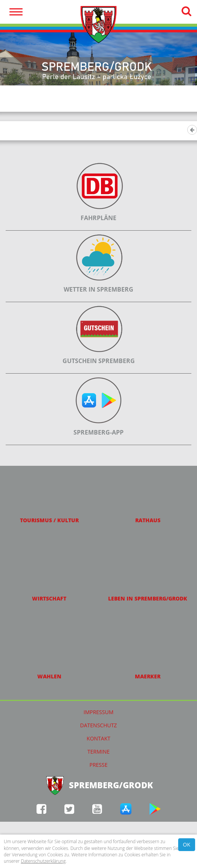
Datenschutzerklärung (43, 861)
